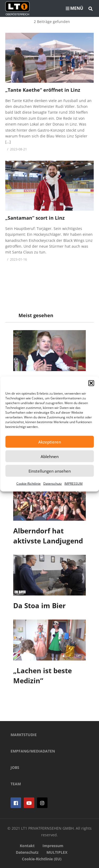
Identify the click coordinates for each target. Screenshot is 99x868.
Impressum (53, 846)
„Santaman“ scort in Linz (35, 218)
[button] (91, 383)
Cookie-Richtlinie (29, 484)
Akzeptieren (50, 442)
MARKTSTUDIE (24, 735)
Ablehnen (50, 456)
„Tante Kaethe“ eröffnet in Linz (43, 90)
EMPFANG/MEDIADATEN (33, 751)
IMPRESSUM (74, 484)
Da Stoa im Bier (39, 606)
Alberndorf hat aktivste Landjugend (48, 536)
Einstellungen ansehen (50, 471)
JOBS (15, 767)
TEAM (16, 784)
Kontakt (27, 846)
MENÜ (74, 8)
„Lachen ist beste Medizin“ (43, 676)
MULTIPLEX (57, 852)
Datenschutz (53, 484)
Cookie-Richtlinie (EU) (42, 859)
